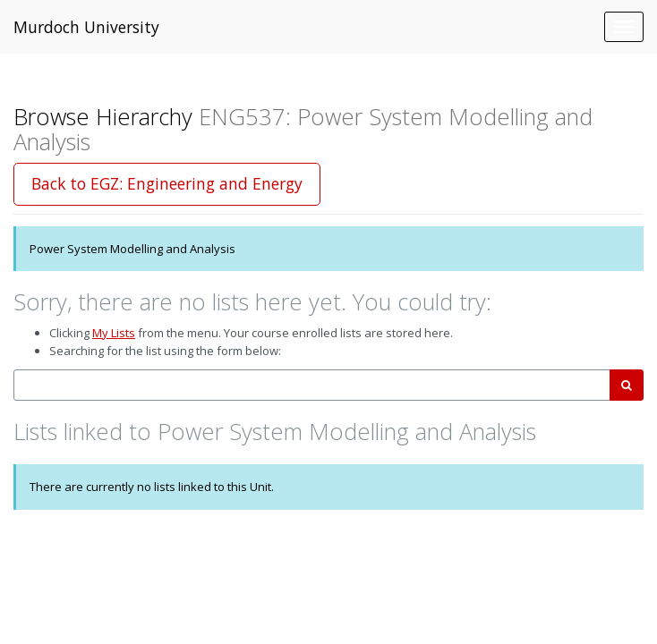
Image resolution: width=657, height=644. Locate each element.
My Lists (114, 333)
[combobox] (312, 385)
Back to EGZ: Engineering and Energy (167, 183)
